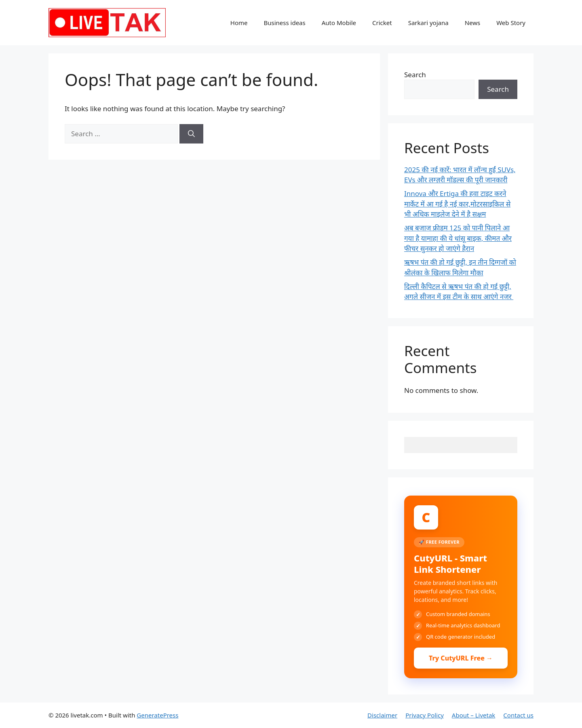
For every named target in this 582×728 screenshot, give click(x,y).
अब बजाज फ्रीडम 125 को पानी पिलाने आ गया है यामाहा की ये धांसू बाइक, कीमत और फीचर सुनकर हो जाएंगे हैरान (458, 238)
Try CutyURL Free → (461, 658)
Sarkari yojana (428, 23)
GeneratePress (157, 715)
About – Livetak (474, 715)
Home (239, 23)
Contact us (518, 715)
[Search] (191, 134)
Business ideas (284, 23)
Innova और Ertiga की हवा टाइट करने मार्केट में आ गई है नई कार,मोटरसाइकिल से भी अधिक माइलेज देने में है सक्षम (457, 204)
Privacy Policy (425, 715)
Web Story (511, 23)
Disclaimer (382, 715)
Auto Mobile (339, 23)
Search (415, 75)
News (473, 23)
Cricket (382, 23)
